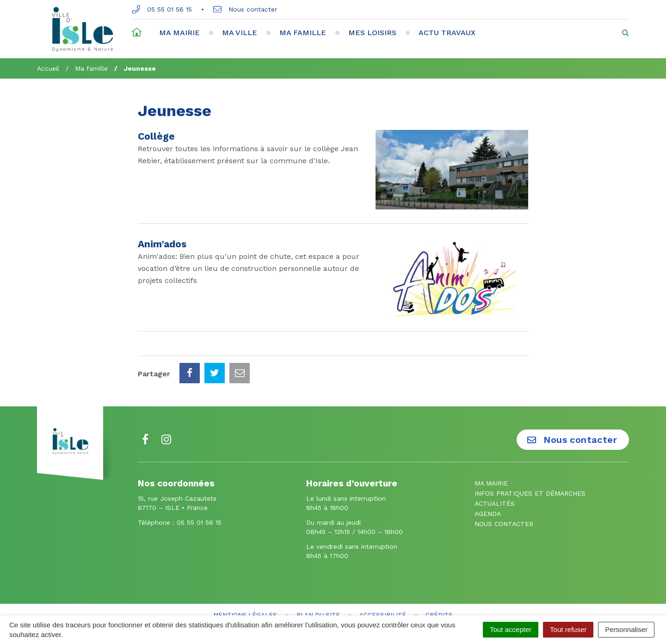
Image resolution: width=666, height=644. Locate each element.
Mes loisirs (372, 33)
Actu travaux (447, 33)
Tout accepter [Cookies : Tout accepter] (511, 629)
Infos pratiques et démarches (530, 452)
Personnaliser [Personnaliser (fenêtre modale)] (626, 629)
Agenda (488, 472)
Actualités (495, 462)
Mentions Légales (245, 574)
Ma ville (240, 33)
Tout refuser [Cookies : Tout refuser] (568, 629)
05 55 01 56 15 (162, 9)
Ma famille (303, 33)
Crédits (439, 574)
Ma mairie (179, 33)
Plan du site (318, 574)
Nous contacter (245, 9)
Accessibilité (383, 574)
